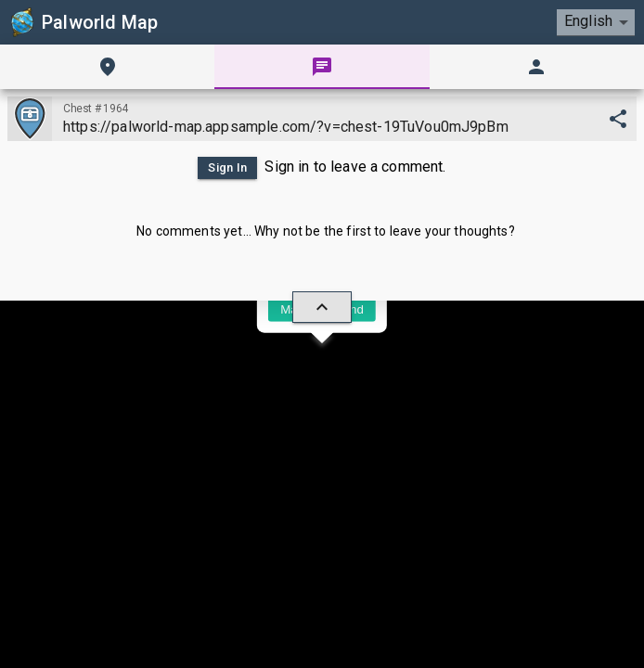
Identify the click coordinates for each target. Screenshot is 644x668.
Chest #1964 (96, 109)
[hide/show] (322, 307)
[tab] (107, 67)
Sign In (228, 167)
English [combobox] (588, 21)
